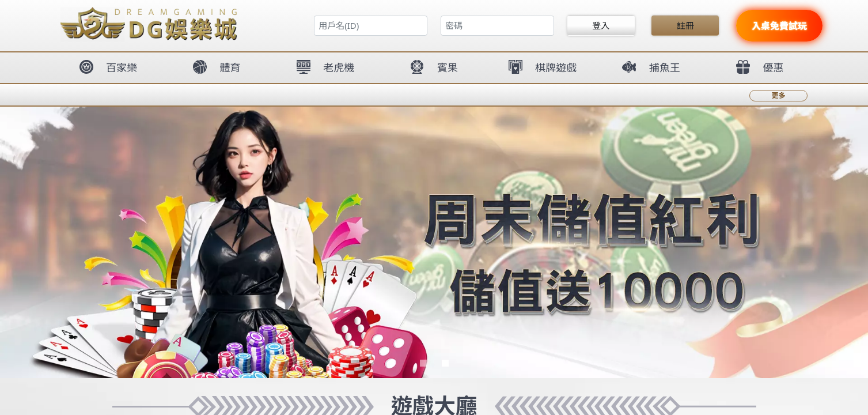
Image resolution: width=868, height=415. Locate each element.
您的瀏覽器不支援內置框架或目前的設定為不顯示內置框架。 (434, 207)
